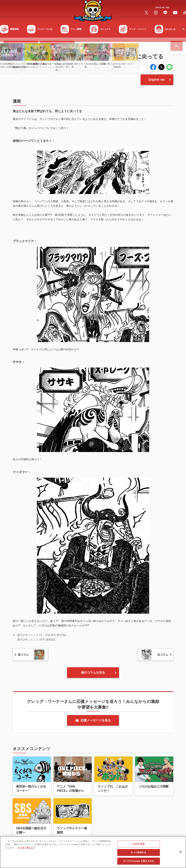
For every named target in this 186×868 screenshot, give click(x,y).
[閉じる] (181, 853)
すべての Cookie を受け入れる (139, 862)
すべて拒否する (138, 853)
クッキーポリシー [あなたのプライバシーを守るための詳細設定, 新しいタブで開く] (26, 849)
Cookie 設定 (138, 845)
